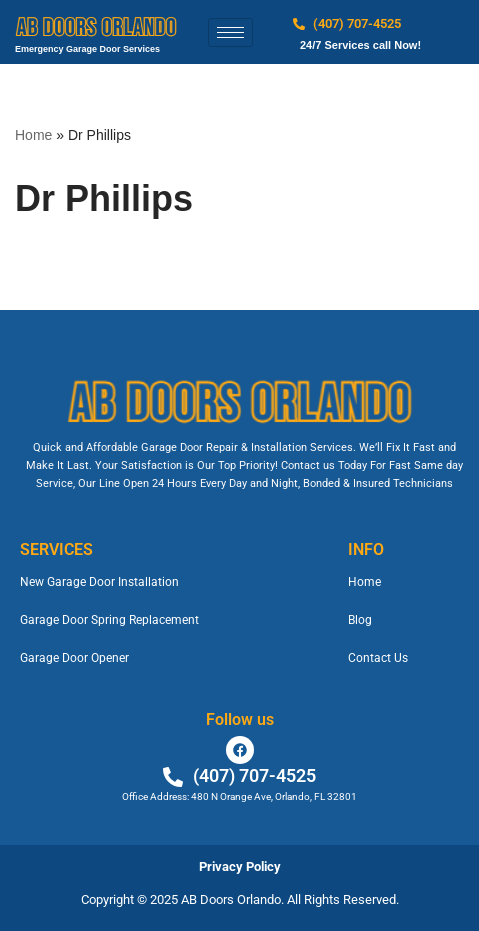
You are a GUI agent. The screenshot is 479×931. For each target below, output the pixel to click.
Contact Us (378, 658)
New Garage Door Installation (99, 582)
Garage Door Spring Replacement (109, 620)
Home (33, 135)
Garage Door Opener (74, 658)
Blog (360, 620)
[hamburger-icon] (230, 32)
